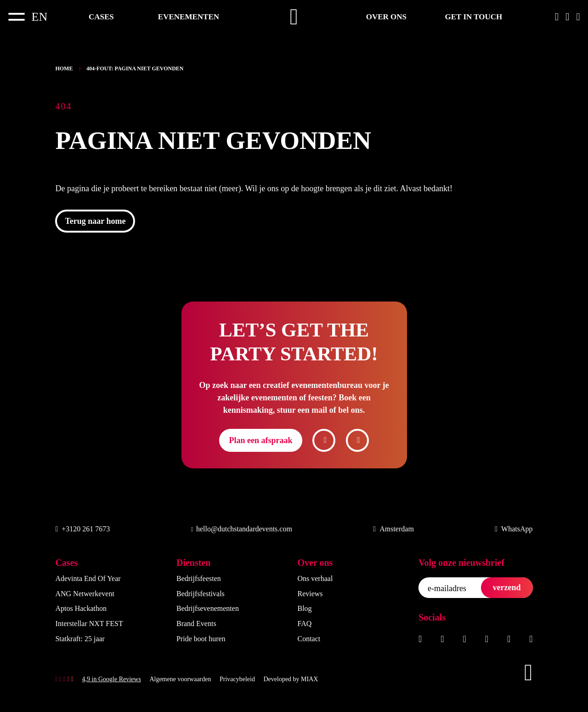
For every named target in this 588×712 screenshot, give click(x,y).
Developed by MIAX (291, 679)
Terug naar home (95, 221)
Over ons (386, 17)
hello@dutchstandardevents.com (242, 529)
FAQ (304, 624)
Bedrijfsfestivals (201, 594)
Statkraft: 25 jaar (80, 639)
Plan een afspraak (260, 440)
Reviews (310, 594)
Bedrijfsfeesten (199, 578)
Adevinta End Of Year (88, 578)
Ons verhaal (315, 578)
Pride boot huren (201, 639)
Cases (101, 17)
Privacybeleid (237, 679)
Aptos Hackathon (81, 608)
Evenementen (189, 17)
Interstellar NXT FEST (89, 624)
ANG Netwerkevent (85, 594)
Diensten (193, 563)
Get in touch (474, 17)
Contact (309, 639)
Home (64, 68)
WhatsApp (514, 529)
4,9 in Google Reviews (112, 679)
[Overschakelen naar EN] (40, 17)
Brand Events (196, 624)
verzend (507, 587)
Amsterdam (393, 529)
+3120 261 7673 (82, 529)
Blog (304, 608)
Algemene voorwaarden (180, 679)
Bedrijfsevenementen (208, 608)
